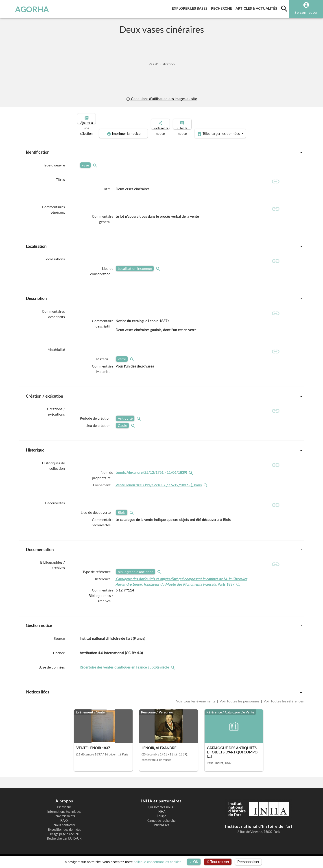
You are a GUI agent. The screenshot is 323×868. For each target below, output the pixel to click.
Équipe (161, 817)
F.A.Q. (64, 821)
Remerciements (64, 817)
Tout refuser (218, 862)
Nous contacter (64, 826)
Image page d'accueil (64, 835)
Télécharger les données (264, 118)
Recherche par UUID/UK (64, 839)
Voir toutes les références (283, 702)
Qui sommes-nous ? (161, 808)
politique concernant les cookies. (158, 862)
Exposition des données (64, 830)
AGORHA (27, 9)
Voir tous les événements (196, 702)
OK (194, 862)
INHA (161, 812)
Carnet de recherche (161, 821)
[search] (284, 9)
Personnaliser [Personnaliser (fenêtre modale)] (248, 862)
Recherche (222, 8)
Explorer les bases (191, 8)
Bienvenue (64, 808)
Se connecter (306, 12)
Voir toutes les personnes (240, 702)
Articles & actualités (257, 8)
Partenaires (161, 826)
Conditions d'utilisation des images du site (161, 99)
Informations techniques (64, 812)
